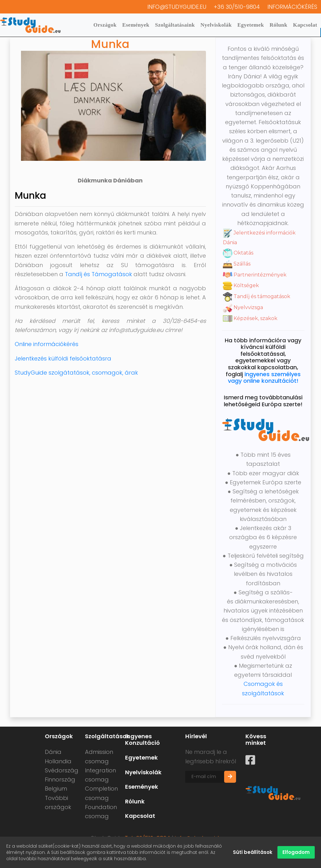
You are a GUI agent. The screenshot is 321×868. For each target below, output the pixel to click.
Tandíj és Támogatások (98, 274)
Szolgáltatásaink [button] (175, 25)
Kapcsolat (305, 25)
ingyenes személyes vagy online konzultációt (264, 378)
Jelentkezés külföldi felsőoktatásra (63, 358)
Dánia (53, 752)
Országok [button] (105, 25)
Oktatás (238, 253)
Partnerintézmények (255, 275)
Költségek (241, 285)
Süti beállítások (253, 852)
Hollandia (58, 761)
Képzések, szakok (250, 318)
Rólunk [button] (279, 25)
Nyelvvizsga (243, 307)
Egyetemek (251, 25)
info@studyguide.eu (177, 7)
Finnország (60, 779)
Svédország (62, 770)
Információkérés (292, 7)
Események (136, 25)
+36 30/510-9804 (237, 7)
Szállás (237, 264)
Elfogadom (296, 852)
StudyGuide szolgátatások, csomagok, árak (76, 373)
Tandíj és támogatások (257, 296)
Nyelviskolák (216, 25)
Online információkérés (47, 344)
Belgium (56, 789)
